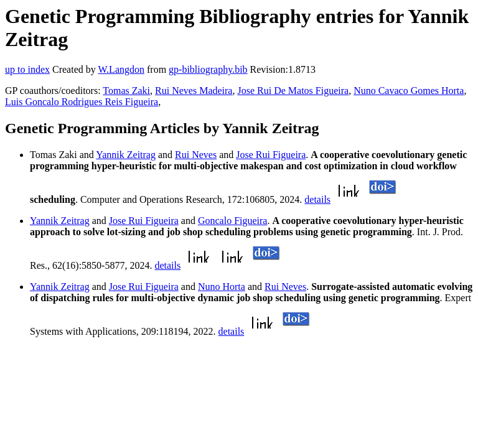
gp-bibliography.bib (208, 69)
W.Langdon (121, 69)
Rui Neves (196, 155)
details (317, 199)
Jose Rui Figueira (271, 155)
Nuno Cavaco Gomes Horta (409, 91)
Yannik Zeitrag (126, 155)
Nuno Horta (222, 287)
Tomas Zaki (126, 91)
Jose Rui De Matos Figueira (293, 91)
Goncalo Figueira (233, 221)
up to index (27, 69)
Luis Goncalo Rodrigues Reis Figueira (82, 102)
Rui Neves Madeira (194, 91)
